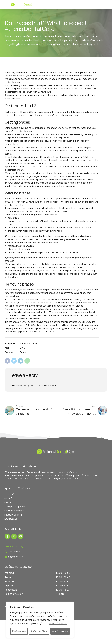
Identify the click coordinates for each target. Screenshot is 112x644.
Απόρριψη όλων (39, 631)
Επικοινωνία (11, 519)
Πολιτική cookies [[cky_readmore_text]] (58, 623)
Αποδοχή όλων (60, 631)
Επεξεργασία (19, 631)
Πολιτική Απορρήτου (15, 511)
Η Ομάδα (9, 498)
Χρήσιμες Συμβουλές (15, 506)
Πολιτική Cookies (13, 515)
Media (8, 502)
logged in (29, 386)
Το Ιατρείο (10, 494)
